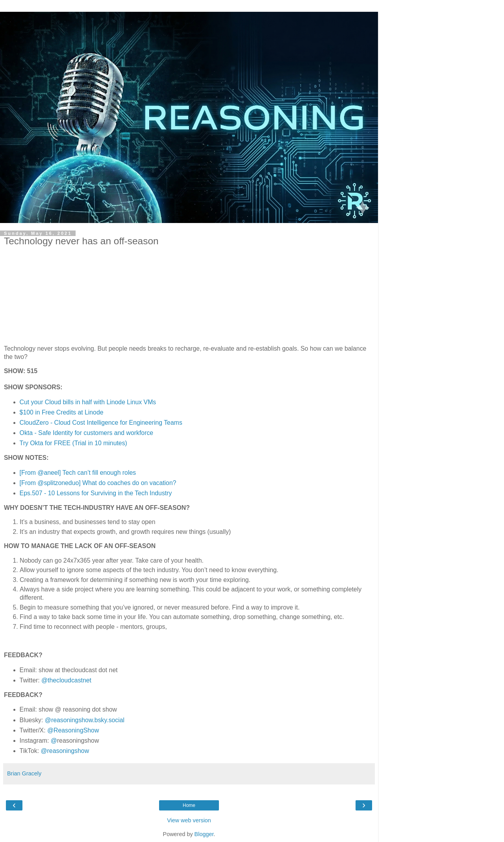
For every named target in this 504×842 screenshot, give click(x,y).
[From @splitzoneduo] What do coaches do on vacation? (98, 483)
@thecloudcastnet (66, 680)
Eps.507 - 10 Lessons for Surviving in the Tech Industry (96, 493)
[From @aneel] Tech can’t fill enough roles (78, 473)
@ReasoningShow (73, 730)
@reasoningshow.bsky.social (85, 720)
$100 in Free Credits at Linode (62, 412)
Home (189, 805)
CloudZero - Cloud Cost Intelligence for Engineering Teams (101, 423)
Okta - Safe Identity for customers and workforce (87, 433)
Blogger (204, 834)
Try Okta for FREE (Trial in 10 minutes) (73, 443)
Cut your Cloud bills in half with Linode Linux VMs (88, 402)
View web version (189, 820)
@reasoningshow (65, 751)
